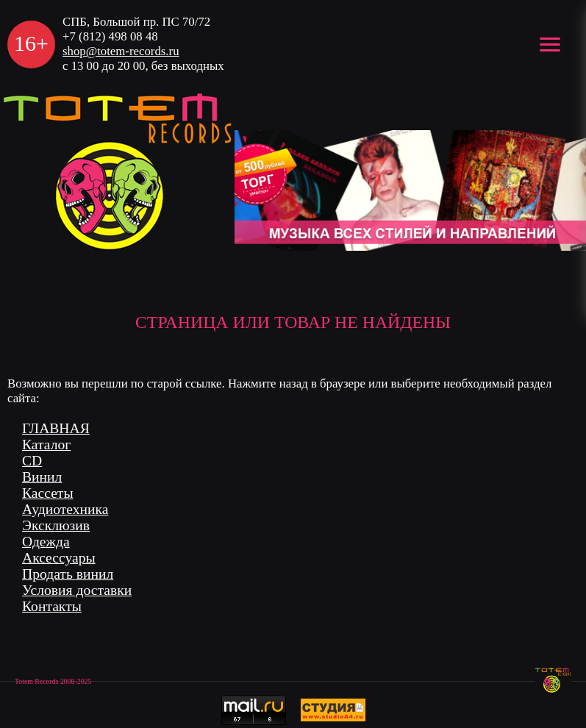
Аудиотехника (65, 509)
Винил (42, 477)
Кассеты (48, 493)
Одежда (46, 542)
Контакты (52, 606)
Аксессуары (59, 558)
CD (32, 461)
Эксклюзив (56, 525)
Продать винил (68, 574)
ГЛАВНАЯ (56, 428)
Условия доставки (77, 590)
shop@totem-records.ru (121, 51)
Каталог (46, 445)
